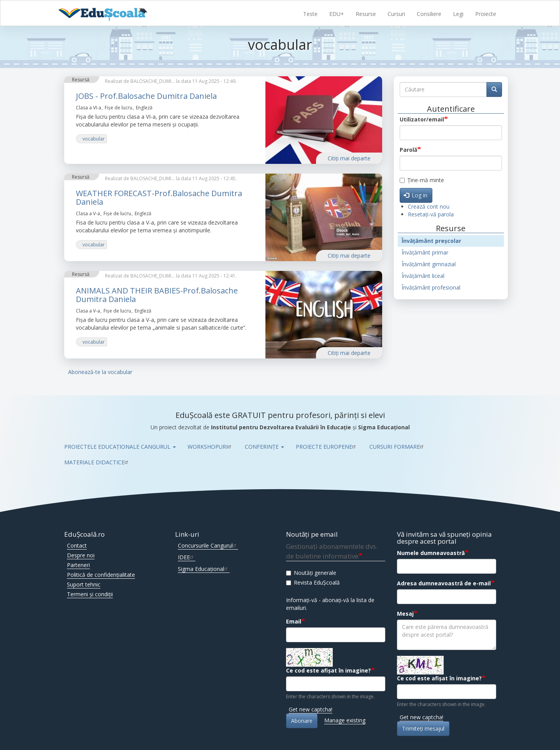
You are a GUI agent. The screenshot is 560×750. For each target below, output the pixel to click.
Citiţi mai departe (349, 158)
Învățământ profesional (431, 287)
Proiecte (486, 14)
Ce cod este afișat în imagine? (328, 670)
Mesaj (405, 614)
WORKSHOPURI (210, 447)
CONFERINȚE (264, 447)
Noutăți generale (311, 573)
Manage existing (345, 720)
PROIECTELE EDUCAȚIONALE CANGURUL (120, 447)
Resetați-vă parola (431, 214)
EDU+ (337, 14)
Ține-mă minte (422, 180)
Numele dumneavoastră (431, 553)
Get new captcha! (311, 709)
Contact (77, 545)
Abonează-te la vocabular (100, 372)
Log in (416, 195)
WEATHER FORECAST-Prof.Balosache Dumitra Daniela (159, 198)
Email (294, 621)
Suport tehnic (84, 584)
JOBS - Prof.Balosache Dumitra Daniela (146, 96)
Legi (458, 14)
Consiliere (429, 14)
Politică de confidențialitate (101, 575)
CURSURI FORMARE (397, 447)
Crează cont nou (429, 206)
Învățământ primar (425, 252)
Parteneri (78, 565)
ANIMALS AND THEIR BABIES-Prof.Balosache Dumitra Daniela (157, 295)
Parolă (408, 150)
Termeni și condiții (90, 594)
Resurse (366, 14)
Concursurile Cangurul (208, 545)
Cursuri (396, 14)
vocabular (94, 139)
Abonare (302, 721)
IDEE (187, 557)
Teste (310, 14)
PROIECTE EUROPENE (327, 447)
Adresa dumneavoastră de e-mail (444, 583)
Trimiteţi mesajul (423, 728)
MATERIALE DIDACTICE (97, 462)
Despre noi (81, 555)
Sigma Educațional (204, 569)
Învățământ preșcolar (431, 241)
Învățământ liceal (423, 276)
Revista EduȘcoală (313, 582)
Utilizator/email (422, 119)
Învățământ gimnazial (429, 264)
